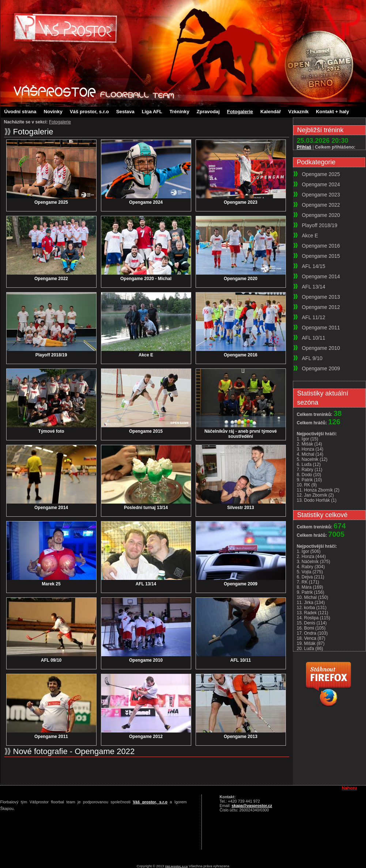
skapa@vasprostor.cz (252, 806)
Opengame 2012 (146, 737)
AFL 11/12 (314, 317)
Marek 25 (51, 584)
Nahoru (350, 788)
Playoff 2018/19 (51, 355)
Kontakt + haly (333, 112)
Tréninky (180, 112)
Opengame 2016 (241, 355)
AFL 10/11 (241, 660)
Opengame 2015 (146, 431)
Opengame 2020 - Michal (146, 279)
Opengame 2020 (241, 279)
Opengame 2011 (51, 737)
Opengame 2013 (241, 737)
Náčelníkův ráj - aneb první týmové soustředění (241, 434)
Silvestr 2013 (240, 508)
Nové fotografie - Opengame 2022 (74, 751)
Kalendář (271, 112)
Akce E (146, 355)
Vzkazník (298, 112)
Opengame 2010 (146, 660)
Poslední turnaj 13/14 (146, 508)
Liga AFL (152, 112)
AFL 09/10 (51, 660)
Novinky (53, 112)
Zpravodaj (208, 112)
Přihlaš (304, 147)
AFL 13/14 (146, 584)
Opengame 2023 (241, 202)
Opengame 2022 (51, 279)
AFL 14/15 (314, 266)
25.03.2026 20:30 (323, 141)
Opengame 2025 (51, 202)
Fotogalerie (240, 112)
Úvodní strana (20, 112)
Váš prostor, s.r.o (89, 112)
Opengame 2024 (146, 202)
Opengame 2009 (241, 584)
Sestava (125, 112)
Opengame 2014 (51, 508)
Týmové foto (51, 431)
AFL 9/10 (312, 358)
